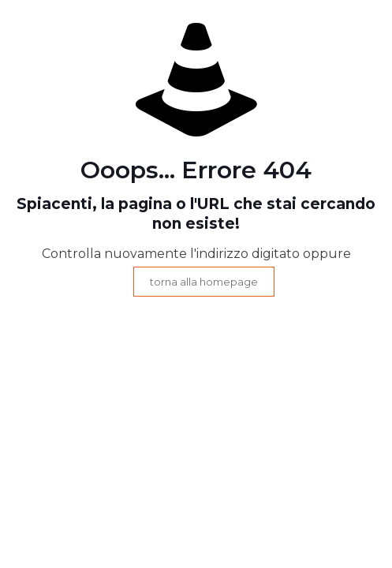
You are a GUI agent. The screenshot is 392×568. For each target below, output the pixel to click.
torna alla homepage (204, 282)
